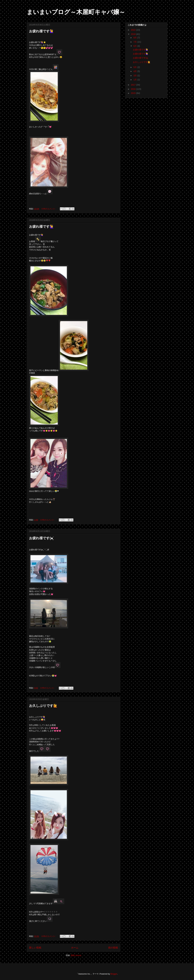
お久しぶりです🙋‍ (43, 706)
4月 (135, 71)
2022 (134, 30)
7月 (135, 42)
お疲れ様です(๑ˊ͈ (41, 538)
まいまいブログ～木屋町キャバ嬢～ (76, 12)
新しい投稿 (35, 948)
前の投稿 (113, 948)
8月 (135, 38)
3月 (135, 76)
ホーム (75, 948)
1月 (135, 80)
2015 (134, 93)
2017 (134, 85)
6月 (135, 46)
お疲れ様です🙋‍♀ (41, 31)
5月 (135, 67)
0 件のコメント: (49, 209)
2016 (134, 89)
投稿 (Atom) (76, 955)
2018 (134, 34)
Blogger (114, 974)
